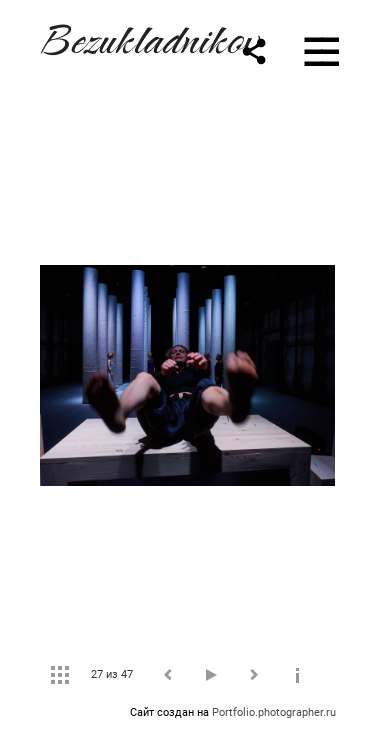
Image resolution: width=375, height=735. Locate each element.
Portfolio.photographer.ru (274, 712)
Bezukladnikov (148, 36)
